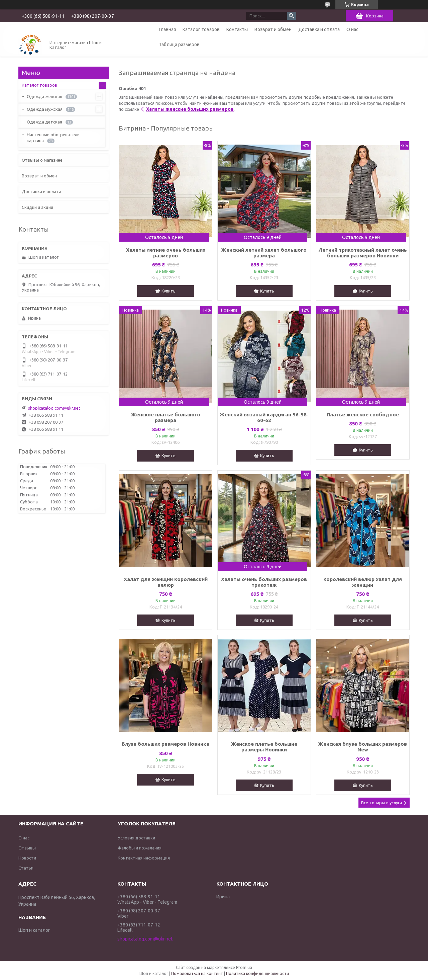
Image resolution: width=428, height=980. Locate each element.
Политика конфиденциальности (257, 973)
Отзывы (27, 848)
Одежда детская (44, 122)
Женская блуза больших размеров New (363, 747)
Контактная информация (144, 858)
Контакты (237, 29)
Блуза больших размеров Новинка (166, 744)
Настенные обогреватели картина (53, 138)
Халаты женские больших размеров (190, 109)
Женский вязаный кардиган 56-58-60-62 (264, 417)
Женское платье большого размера (166, 417)
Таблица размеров (179, 45)
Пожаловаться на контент (197, 973)
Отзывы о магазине (42, 160)
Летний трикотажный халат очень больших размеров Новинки (363, 253)
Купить (169, 291)
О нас (352, 29)
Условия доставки (136, 838)
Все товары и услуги (382, 803)
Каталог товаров (201, 29)
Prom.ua (244, 967)
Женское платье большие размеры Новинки (264, 747)
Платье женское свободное (363, 415)
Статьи (26, 868)
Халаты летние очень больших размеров (166, 253)
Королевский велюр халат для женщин (363, 582)
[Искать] (292, 16)
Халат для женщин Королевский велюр (166, 582)
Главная (167, 29)
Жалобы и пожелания (140, 848)
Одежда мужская (45, 109)
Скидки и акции (37, 207)
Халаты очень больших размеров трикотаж (264, 582)
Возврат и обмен (273, 29)
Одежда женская (44, 96)
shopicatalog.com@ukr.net (54, 408)
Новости (27, 858)
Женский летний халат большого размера (264, 253)
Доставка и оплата (319, 29)
